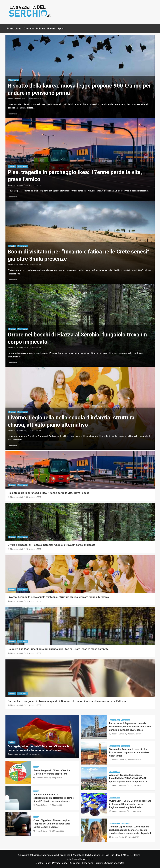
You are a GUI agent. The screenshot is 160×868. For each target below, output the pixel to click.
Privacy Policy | (61, 863)
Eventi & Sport (56, 28)
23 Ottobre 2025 (35, 754)
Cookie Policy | (44, 863)
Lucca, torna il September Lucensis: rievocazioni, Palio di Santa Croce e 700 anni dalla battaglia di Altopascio (130, 727)
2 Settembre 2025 (135, 760)
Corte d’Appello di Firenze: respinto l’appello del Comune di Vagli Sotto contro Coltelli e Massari (52, 824)
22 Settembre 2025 (34, 185)
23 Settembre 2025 (36, 99)
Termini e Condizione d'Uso (110, 863)
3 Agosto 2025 (135, 786)
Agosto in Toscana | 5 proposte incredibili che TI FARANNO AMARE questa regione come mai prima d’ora (129, 778)
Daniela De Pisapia (119, 786)
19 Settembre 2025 (34, 265)
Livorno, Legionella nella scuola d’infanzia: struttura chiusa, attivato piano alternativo (58, 597)
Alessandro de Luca (18, 99)
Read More (12, 114)
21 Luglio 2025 (135, 811)
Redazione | (89, 863)
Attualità (12, 246)
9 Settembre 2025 (135, 734)
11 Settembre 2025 (34, 705)
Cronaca (29, 28)
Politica (40, 28)
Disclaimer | (75, 863)
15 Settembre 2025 (34, 653)
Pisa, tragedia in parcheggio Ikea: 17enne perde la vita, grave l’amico (49, 493)
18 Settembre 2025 (34, 348)
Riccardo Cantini (16, 185)
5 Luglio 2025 (57, 805)
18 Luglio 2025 (133, 837)
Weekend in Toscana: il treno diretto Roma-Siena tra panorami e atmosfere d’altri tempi (129, 752)
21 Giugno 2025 (58, 831)
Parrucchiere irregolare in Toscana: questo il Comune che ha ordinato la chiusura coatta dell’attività (67, 701)
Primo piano (14, 28)
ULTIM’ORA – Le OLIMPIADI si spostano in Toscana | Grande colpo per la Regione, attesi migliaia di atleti (130, 804)
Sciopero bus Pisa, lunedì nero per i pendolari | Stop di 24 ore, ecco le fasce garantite (58, 649)
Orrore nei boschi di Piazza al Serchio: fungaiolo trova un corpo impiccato (52, 545)
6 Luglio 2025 (57, 778)
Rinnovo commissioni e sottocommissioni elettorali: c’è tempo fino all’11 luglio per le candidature (54, 798)
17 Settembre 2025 (34, 431)
